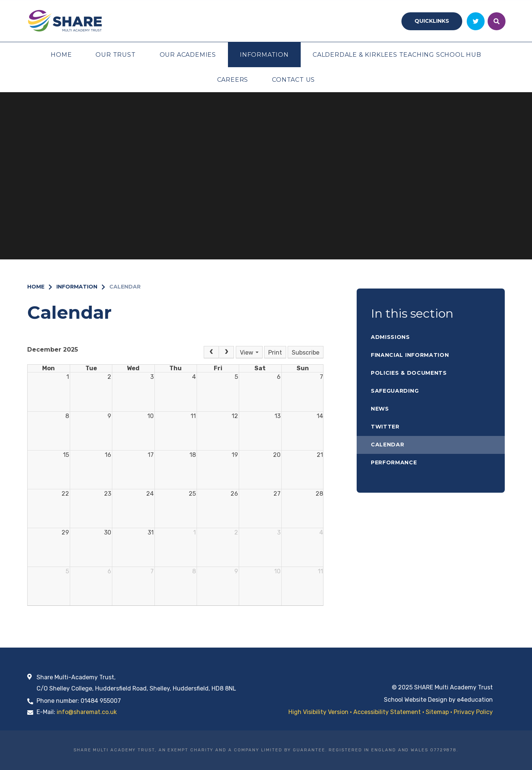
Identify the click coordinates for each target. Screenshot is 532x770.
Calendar (125, 287)
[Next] (226, 352)
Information (77, 287)
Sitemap (437, 712)
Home (36, 287)
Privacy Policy (473, 712)
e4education (475, 700)
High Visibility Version (318, 712)
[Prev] (211, 352)
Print (275, 353)
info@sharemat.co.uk (87, 712)
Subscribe (306, 353)
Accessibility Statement (387, 712)
